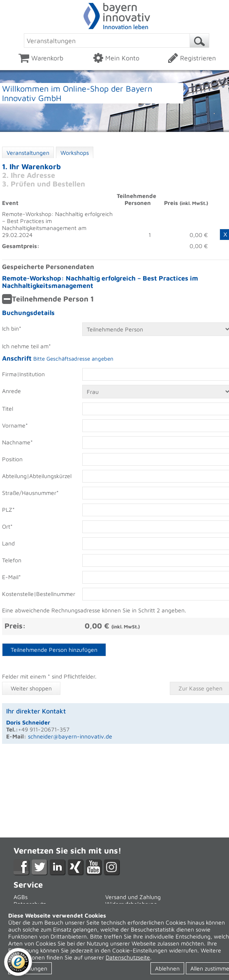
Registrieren (192, 58)
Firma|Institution (23, 374)
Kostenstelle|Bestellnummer (36, 594)
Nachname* (17, 442)
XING (76, 867)
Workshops (75, 153)
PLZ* (8, 510)
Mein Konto (116, 58)
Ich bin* (12, 328)
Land (8, 543)
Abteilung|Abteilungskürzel (36, 476)
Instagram (112, 867)
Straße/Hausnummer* (30, 493)
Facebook (22, 867)
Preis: (15, 626)
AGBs (21, 897)
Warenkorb (41, 58)
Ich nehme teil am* (27, 346)
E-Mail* (12, 577)
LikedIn (58, 867)
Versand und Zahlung (133, 897)
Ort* (7, 526)
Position (12, 459)
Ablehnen (167, 968)
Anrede (12, 391)
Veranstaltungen (28, 153)
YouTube (94, 867)
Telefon (12, 560)
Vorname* (15, 425)
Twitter (40, 867)
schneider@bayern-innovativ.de (70, 736)
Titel (8, 408)
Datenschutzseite (128, 957)
